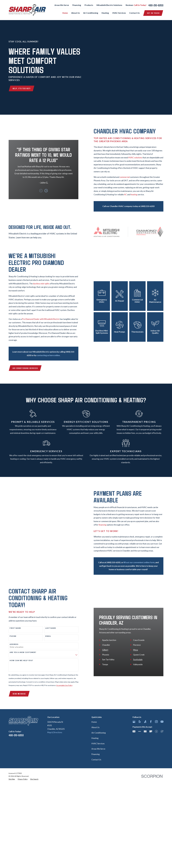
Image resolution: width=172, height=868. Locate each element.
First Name (12, 628)
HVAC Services (98, 744)
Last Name (48, 628)
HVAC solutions (138, 158)
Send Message (16, 694)
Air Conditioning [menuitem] (91, 13)
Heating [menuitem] (105, 13)
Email (45, 636)
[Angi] (145, 722)
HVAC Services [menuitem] (119, 13)
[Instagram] (156, 722)
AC (128, 195)
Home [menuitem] (65, 13)
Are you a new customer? (20, 652)
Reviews (129, 5)
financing (105, 525)
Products (89, 5)
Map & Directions (55, 732)
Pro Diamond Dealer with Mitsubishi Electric (38, 319)
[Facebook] (151, 722)
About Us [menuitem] (75, 13)
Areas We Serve (62, 5)
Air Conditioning (99, 733)
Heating (95, 738)
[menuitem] (12, 779)
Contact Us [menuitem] (134, 13)
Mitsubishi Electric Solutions (109, 5)
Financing (77, 5)
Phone (10, 636)
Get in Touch (153, 13)
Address (11, 644)
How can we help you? (18, 660)
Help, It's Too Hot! (22, 88)
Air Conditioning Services (22, 368)
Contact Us (96, 760)
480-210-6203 (156, 5)
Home (94, 722)
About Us (95, 727)
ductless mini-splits (38, 284)
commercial (128, 177)
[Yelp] (140, 722)
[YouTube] (162, 722)
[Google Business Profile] (134, 722)
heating (137, 195)
